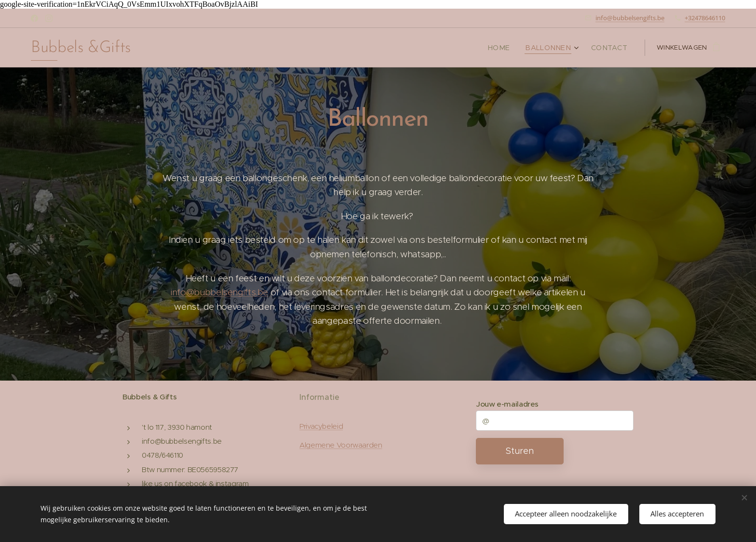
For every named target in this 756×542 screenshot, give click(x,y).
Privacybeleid (321, 427)
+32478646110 (705, 18)
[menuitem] (511, 48)
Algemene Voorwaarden (341, 445)
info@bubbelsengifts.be (630, 18)
